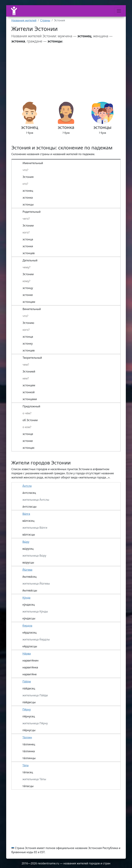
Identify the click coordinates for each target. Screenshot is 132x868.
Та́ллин (27, 737)
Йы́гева (27, 570)
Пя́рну (27, 709)
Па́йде (27, 681)
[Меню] (119, 11)
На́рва (26, 654)
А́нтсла (27, 486)
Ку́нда (26, 598)
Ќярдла (27, 626)
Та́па (25, 765)
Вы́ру (26, 542)
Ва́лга (26, 514)
